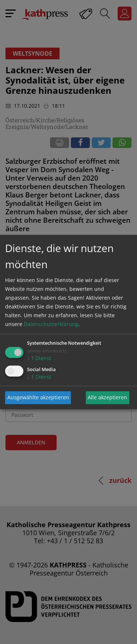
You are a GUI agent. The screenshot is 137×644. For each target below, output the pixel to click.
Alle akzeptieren (107, 397)
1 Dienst (39, 358)
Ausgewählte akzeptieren (38, 397)
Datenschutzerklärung (51, 324)
